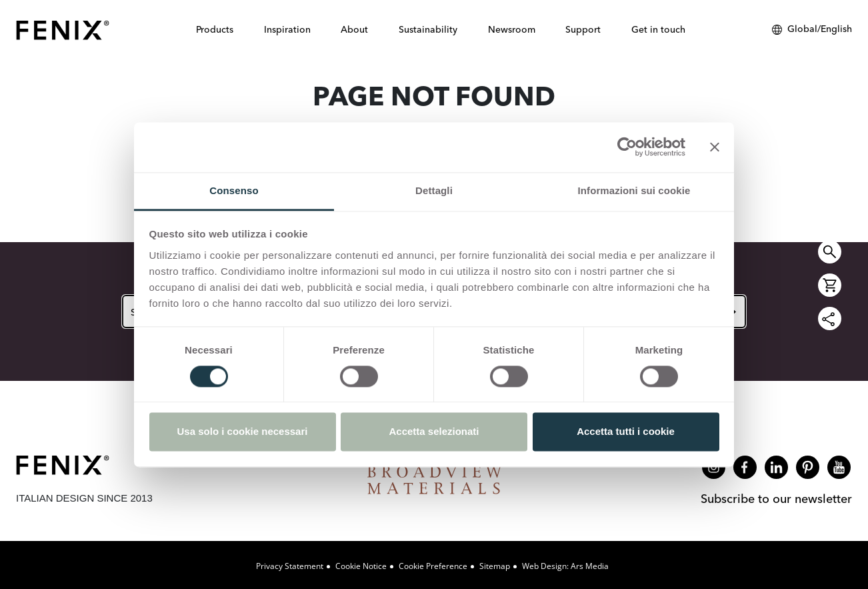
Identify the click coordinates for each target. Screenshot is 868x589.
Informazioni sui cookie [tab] (634, 190)
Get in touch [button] (658, 29)
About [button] (354, 29)
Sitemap (495, 566)
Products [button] (215, 29)
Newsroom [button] (512, 29)
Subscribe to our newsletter (776, 499)
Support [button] (583, 29)
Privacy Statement (290, 566)
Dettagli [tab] (434, 190)
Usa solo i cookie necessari (243, 432)
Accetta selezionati (434, 432)
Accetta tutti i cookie (626, 432)
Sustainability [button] (428, 29)
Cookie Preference (433, 566)
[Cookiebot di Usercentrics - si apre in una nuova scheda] (627, 147)
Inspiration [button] (287, 29)
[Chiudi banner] (715, 147)
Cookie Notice (361, 566)
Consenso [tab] (234, 190)
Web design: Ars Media (565, 566)
